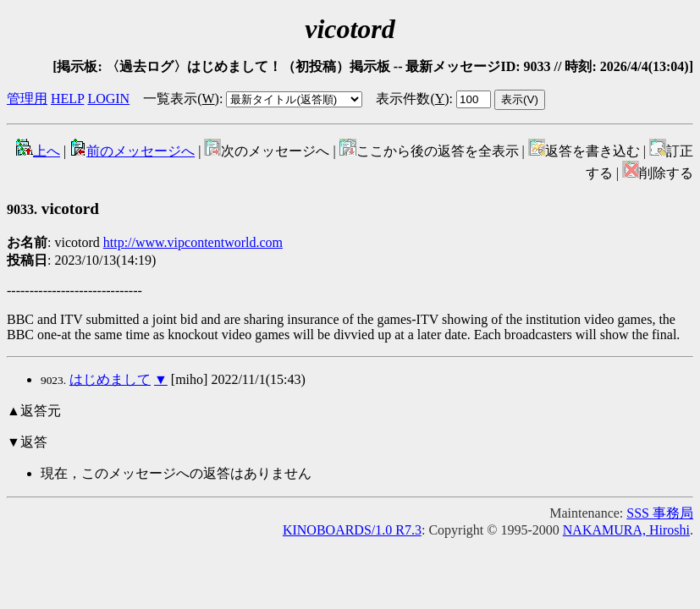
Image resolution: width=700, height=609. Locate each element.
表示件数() (412, 99)
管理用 (27, 99)
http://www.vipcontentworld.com (193, 242)
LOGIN (108, 99)
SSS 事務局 (660, 513)
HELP (67, 99)
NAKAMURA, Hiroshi (626, 530)
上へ (38, 151)
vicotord (53, 208)
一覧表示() (181, 99)
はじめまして (110, 379)
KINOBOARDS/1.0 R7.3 (352, 530)
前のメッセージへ (132, 151)
